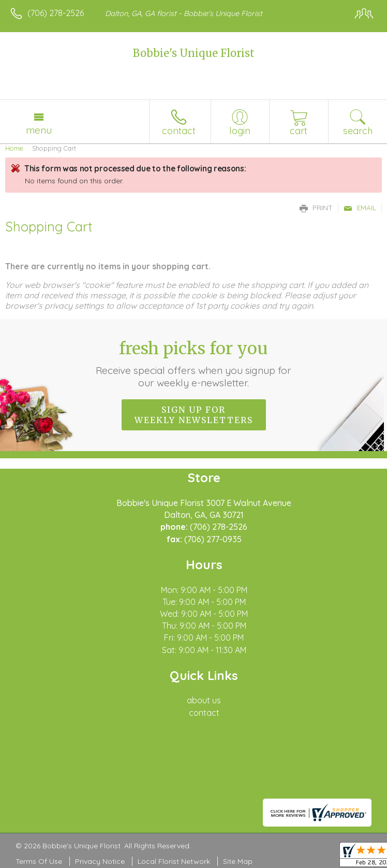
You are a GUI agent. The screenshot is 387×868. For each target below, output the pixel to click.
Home (14, 148)
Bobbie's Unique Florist (194, 53)
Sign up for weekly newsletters (194, 415)
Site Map (238, 861)
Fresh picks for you (193, 364)
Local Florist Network (174, 861)
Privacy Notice (100, 861)
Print (316, 208)
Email (360, 208)
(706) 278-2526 (56, 13)
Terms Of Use (39, 861)
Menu (39, 130)
